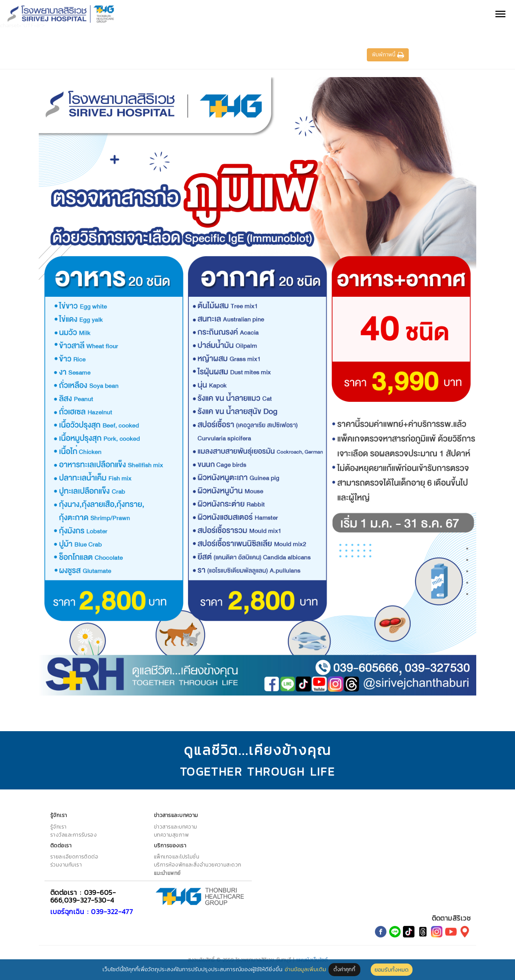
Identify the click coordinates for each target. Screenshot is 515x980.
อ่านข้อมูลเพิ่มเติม (305, 969)
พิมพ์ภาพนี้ (388, 55)
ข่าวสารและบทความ (176, 827)
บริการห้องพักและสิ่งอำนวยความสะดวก (198, 865)
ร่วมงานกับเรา (66, 865)
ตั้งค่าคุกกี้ (344, 969)
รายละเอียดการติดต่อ (74, 857)
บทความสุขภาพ (171, 835)
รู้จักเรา (59, 827)
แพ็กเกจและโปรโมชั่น (177, 857)
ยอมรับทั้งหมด (392, 969)
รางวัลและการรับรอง (73, 835)
